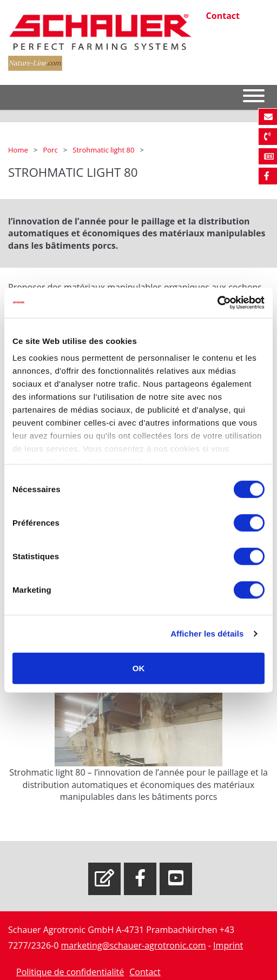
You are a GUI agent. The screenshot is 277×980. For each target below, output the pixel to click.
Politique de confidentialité (70, 972)
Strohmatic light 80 (104, 150)
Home (19, 150)
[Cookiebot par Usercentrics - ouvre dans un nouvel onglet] (217, 303)
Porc (51, 150)
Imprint (228, 945)
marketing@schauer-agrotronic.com (134, 945)
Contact (223, 16)
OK (139, 668)
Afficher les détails (207, 634)
